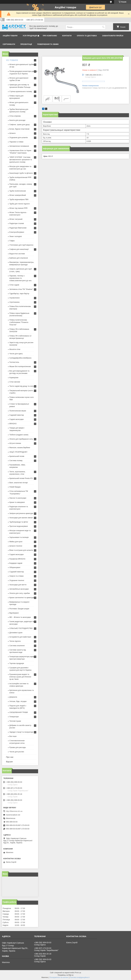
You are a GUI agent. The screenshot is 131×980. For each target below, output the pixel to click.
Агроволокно (15, 298)
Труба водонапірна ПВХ (19, 199)
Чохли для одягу (16, 354)
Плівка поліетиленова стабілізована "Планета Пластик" (19, 322)
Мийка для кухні (16, 542)
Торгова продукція (17, 663)
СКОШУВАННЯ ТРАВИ (19, 712)
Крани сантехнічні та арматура (22, 598)
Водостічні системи (17, 254)
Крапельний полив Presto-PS (21, 478)
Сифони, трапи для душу (19, 125)
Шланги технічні (16, 546)
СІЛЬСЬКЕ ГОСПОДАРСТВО (21, 628)
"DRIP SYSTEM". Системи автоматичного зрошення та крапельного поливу (21, 160)
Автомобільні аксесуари (19, 589)
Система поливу (16, 460)
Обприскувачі (15, 567)
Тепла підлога (15, 641)
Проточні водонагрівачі (19, 526)
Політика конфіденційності (80, 977)
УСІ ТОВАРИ (12, 60)
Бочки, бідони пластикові (19, 129)
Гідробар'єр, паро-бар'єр (19, 294)
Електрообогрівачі (17, 232)
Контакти (67, 36)
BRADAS (13, 424)
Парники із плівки (16, 142)
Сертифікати (9, 44)
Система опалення (17, 646)
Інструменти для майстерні (20, 637)
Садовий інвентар (17, 415)
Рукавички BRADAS (17, 559)
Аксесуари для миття (18, 585)
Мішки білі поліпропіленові (20, 366)
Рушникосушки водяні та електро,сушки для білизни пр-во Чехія (20, 677)
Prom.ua (78, 973)
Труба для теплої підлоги (20, 204)
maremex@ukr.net (13, 815)
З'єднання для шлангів (19, 137)
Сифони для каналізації (19, 249)
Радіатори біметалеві (18, 228)
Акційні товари (10, 36)
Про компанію (50, 36)
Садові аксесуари (16, 419)
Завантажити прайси (113, 36)
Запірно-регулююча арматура (21, 513)
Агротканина (14, 302)
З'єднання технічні (17, 580)
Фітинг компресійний (18, 195)
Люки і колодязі (16, 236)
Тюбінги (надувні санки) (19, 435)
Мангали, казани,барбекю (20, 448)
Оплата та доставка (87, 36)
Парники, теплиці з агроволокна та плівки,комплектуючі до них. (21, 278)
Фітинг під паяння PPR (18, 208)
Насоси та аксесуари (18, 498)
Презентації (26, 44)
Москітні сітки (15, 349)
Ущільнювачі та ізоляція (19, 537)
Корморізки (14, 378)
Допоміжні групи (16, 633)
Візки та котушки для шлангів (21, 550)
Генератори (14, 717)
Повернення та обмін (48, 44)
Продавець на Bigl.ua (65, 975)
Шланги (12, 133)
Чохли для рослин (17, 752)
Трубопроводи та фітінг (19, 522)
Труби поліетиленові (18, 191)
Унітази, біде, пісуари (18, 701)
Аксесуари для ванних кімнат (21, 518)
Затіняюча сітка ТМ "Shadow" (21, 289)
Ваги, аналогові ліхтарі (19, 483)
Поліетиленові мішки (18, 411)
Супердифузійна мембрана (20, 358)
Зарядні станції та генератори (21, 732)
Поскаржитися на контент (59, 977)
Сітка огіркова (15, 116)
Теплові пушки (15, 721)
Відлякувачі (14, 613)
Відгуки (9, 762)
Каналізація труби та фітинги (21, 173)
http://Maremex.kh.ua (14, 811)
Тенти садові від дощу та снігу (22, 386)
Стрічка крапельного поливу (21, 91)
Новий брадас (15, 487)
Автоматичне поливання (19, 146)
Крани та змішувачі (17, 502)
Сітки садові (14, 285)
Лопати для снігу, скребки (20, 593)
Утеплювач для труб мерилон (21, 245)
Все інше (13, 736)
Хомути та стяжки (16, 576)
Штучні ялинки (15, 443)
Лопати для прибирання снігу (21, 439)
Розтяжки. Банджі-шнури (19, 609)
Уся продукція (30, 36)
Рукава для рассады (18, 747)
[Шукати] (103, 27)
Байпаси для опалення (19, 258)
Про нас (10, 757)
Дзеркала (13, 697)
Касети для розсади (17, 120)
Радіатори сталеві (17, 223)
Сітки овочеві (15, 382)
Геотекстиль (14, 362)
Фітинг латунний (16, 219)
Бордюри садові (16, 563)
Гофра (12, 241)
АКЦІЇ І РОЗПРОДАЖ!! (18, 452)
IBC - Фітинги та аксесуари (20, 617)
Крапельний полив (17, 456)
